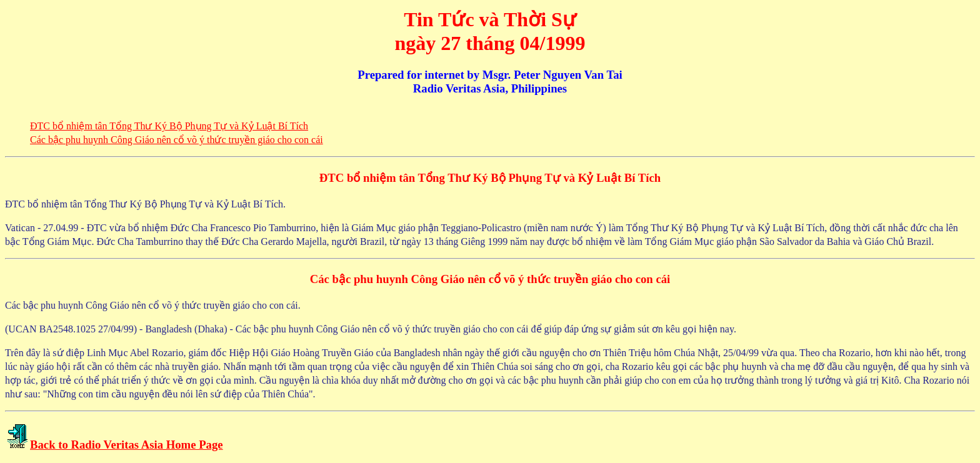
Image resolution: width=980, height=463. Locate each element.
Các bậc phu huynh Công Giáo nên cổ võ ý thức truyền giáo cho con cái (177, 140)
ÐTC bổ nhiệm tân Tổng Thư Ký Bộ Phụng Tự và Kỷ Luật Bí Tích (169, 126)
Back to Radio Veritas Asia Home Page (127, 445)
